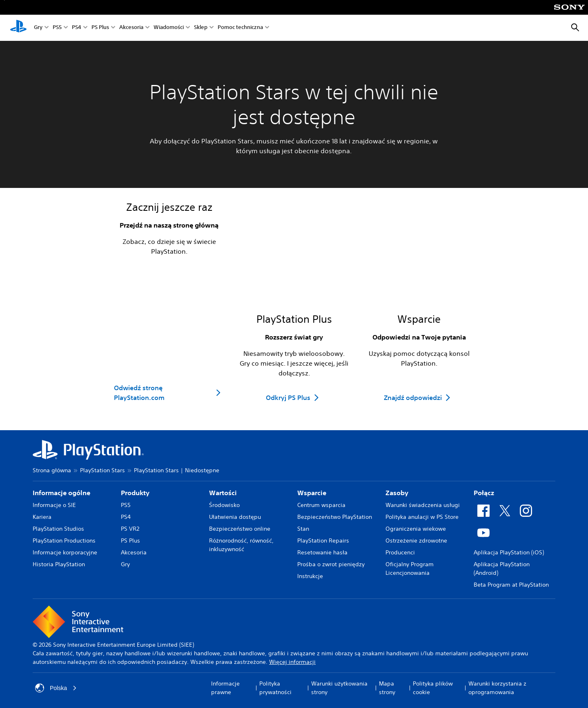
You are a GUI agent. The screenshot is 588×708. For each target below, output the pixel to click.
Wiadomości (169, 28)
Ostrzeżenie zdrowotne (416, 540)
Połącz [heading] (484, 493)
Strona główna (52, 470)
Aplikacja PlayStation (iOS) (509, 552)
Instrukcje (310, 576)
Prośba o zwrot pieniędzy (331, 564)
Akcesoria (131, 28)
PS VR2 (130, 529)
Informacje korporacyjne (65, 552)
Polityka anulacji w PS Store (422, 517)
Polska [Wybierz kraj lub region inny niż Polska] (56, 688)
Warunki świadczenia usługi (423, 505)
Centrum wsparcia (321, 505)
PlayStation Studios (58, 529)
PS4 (77, 28)
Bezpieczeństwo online (240, 529)
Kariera (42, 517)
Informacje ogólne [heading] (61, 493)
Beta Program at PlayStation (511, 585)
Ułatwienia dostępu (235, 517)
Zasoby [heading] (397, 493)
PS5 (57, 28)
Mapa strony (387, 688)
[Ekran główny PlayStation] (18, 28)
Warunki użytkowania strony (339, 688)
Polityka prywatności (275, 688)
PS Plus (100, 28)
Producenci (400, 552)
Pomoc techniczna (240, 28)
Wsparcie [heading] (312, 493)
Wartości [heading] (223, 493)
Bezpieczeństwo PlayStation (335, 517)
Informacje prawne (225, 688)
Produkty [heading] (135, 493)
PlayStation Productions (64, 540)
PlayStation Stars (102, 470)
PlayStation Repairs (323, 540)
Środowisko (224, 505)
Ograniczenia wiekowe (416, 529)
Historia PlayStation (59, 564)
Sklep (201, 28)
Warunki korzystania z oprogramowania (497, 688)
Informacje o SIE (54, 505)
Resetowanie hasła (322, 552)
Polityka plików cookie (433, 688)
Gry (38, 28)
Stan (303, 529)
